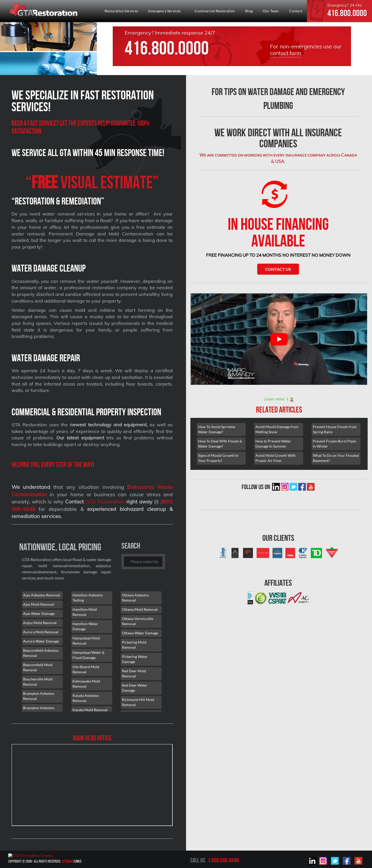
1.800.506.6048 (223, 860)
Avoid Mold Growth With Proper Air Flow (276, 458)
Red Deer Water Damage (135, 688)
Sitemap (67, 861)
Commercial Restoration (215, 11)
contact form (286, 53)
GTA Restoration (105, 502)
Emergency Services (166, 11)
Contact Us (278, 269)
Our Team (271, 11)
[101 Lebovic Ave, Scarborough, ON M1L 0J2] (92, 785)
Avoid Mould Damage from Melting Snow (277, 429)
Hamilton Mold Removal (85, 612)
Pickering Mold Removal (134, 645)
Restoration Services (121, 11)
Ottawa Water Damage (140, 633)
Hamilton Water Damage (85, 626)
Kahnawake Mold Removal (86, 684)
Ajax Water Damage (39, 613)
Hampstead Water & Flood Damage (89, 655)
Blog (249, 11)
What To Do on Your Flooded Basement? (336, 458)
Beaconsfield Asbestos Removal (41, 653)
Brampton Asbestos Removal (39, 696)
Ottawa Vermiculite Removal (138, 621)
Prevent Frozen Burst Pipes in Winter (334, 444)
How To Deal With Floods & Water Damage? (220, 444)
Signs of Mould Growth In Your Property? (218, 458)
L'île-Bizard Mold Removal (86, 669)
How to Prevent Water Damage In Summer (273, 444)
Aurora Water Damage (41, 641)
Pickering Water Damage (135, 659)
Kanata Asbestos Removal (86, 698)
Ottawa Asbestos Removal (135, 598)
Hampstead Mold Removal (86, 641)
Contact (296, 11)
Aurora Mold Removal (41, 632)
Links (78, 861)
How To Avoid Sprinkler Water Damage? (217, 429)
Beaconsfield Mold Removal (38, 667)
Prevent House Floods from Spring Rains (335, 429)
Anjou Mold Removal (40, 623)
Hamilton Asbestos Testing (88, 598)
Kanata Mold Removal (90, 710)
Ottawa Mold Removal (140, 609)
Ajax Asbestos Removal (42, 595)
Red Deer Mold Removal (134, 673)
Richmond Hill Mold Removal (138, 702)
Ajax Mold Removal (39, 604)
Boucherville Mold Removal (38, 682)
